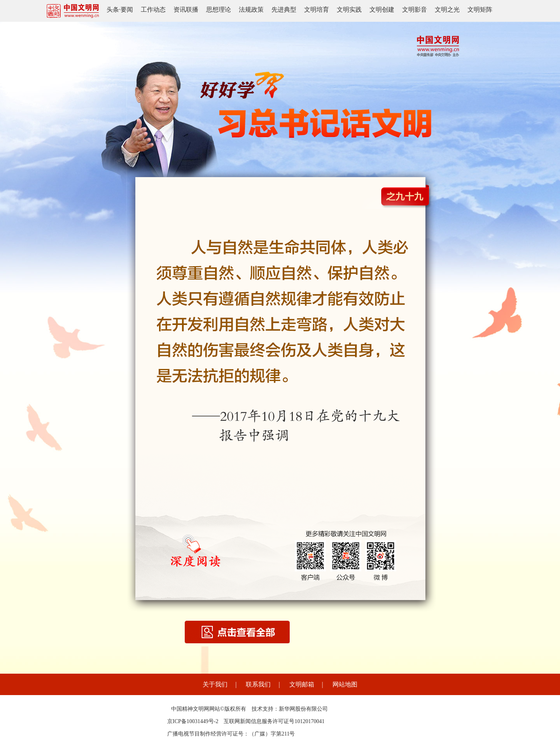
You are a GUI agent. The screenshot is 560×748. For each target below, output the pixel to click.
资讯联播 (186, 10)
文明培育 (317, 10)
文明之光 (447, 10)
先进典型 (284, 10)
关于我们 (215, 684)
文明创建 (382, 10)
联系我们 (258, 684)
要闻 (127, 10)
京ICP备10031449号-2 (193, 721)
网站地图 (345, 684)
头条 (113, 10)
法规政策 (251, 10)
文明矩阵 (480, 10)
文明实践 (349, 10)
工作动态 (153, 10)
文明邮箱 (302, 684)
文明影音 (415, 10)
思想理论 (219, 10)
